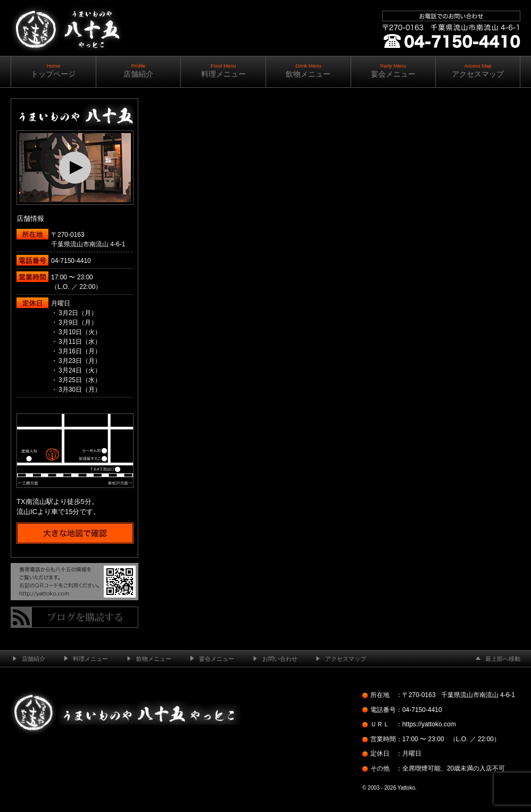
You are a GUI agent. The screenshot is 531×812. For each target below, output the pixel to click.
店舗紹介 (139, 71)
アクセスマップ (478, 71)
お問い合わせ (280, 659)
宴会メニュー (393, 71)
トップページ (53, 71)
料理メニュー (223, 71)
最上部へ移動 (503, 659)
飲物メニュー (308, 71)
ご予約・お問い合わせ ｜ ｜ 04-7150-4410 (449, 69)
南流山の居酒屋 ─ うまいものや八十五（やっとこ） (67, 64)
